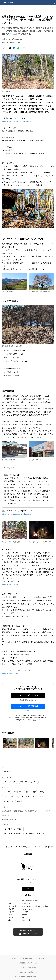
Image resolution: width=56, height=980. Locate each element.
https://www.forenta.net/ (10, 585)
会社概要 (14, 958)
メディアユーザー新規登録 (28, 706)
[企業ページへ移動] (28, 868)
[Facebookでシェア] (14, 48)
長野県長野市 (7, 811)
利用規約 (42, 958)
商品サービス (8, 772)
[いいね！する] (4, 48)
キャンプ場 (37, 797)
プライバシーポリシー (28, 958)
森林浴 (42, 792)
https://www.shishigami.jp (30, 901)
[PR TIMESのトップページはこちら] (9, 3)
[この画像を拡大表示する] (10, 743)
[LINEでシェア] (18, 48)
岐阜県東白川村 (34, 811)
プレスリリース (15, 847)
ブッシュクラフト (10, 797)
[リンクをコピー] (28, 48)
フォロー (28, 889)
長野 (18, 801)
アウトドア (18, 792)
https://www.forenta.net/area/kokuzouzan (16, 122)
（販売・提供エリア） (20, 811)
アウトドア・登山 (10, 782)
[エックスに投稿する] (10, 48)
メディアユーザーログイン (28, 695)
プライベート (8, 801)
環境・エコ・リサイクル (28, 782)
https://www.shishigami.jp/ (11, 674)
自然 (27, 792)
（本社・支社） (45, 811)
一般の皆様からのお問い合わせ (28, 972)
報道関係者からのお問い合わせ (28, 963)
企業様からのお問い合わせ (28, 967)
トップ (5, 847)
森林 (34, 792)
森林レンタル (25, 797)
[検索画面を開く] (54, 3)
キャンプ (7, 792)
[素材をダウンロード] (24, 48)
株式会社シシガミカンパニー (33, 847)
